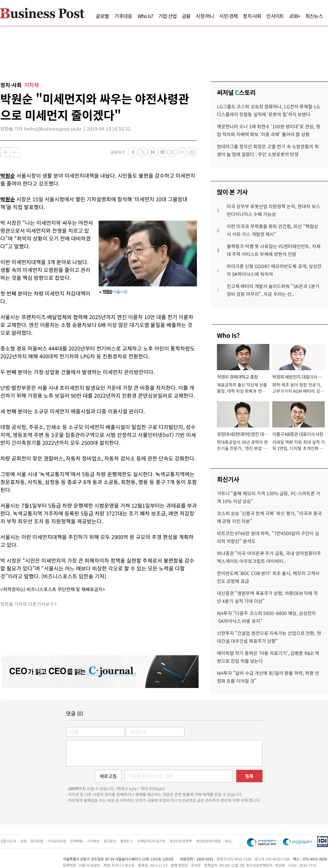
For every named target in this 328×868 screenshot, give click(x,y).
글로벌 (102, 16)
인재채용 (76, 841)
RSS (228, 841)
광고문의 (110, 841)
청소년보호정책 (180, 841)
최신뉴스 (314, 16)
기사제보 (93, 841)
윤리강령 (37, 841)
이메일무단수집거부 (151, 841)
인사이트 (275, 16)
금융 (186, 16)
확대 (5, 152)
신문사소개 (8, 841)
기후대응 (123, 16)
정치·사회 (252, 16)
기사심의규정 (57, 841)
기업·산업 (167, 16)
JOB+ (295, 16)
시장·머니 (205, 16)
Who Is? (145, 16)
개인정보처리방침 (208, 841)
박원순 (8, 175)
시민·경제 (228, 16)
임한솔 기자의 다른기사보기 (27, 604)
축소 (15, 152)
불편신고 (126, 841)
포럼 (23, 841)
